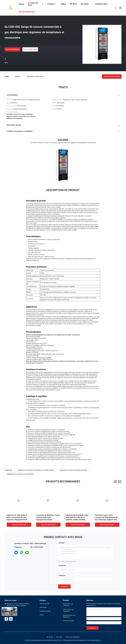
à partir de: (62, 566)
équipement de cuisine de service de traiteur (20, 474)
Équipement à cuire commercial (68, 605)
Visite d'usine (43, 607)
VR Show (73, 4)
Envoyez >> (92, 628)
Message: (62, 543)
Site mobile (59, 637)
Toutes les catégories (69, 621)
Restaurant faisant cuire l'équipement (69, 616)
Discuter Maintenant (12, 49)
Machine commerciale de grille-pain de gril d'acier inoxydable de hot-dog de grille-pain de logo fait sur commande (17, 520)
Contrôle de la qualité (45, 611)
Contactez (64, 586)
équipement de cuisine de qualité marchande (74, 470)
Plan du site (50, 637)
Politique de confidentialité (73, 637)
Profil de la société (44, 604)
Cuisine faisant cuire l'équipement (68, 610)
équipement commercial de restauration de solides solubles (36, 470)
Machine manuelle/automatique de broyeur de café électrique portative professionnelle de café (106, 520)
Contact (42, 615)
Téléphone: (62, 576)
